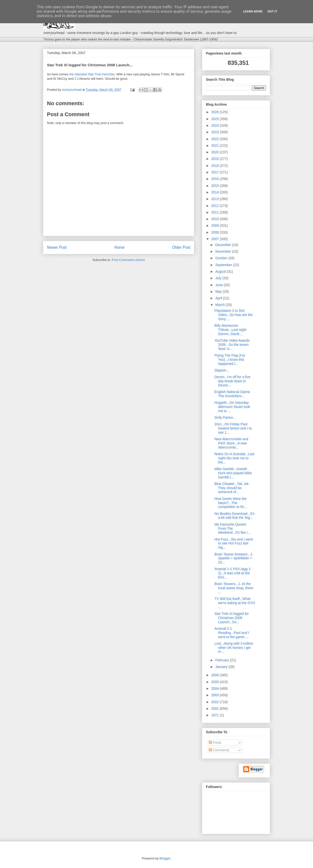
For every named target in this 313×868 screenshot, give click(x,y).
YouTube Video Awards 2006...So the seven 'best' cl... (232, 345)
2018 (216, 166)
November (224, 251)
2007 (216, 239)
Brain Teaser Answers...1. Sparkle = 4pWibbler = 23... (234, 558)
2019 (216, 159)
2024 (216, 125)
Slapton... (222, 370)
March (220, 305)
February (223, 660)
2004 (216, 688)
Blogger (165, 858)
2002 (216, 702)
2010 (216, 219)
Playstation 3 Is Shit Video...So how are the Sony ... (234, 315)
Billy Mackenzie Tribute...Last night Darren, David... (230, 330)
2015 (216, 186)
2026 (216, 112)
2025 (216, 119)
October (222, 258)
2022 (216, 139)
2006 (216, 675)
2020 (216, 152)
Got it (272, 11)
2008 (216, 232)
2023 (216, 132)
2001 (216, 709)
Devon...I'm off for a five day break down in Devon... (232, 381)
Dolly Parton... (225, 417)
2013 (216, 199)
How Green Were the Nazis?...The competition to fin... (231, 503)
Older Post (181, 247)
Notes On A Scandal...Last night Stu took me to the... (234, 458)
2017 (216, 172)
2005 (216, 682)
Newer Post (57, 247)
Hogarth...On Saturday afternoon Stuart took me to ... (232, 407)
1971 (216, 715)
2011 (216, 212)
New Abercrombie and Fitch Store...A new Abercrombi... (231, 443)
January (222, 667)
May (219, 292)
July (219, 278)
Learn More (253, 11)
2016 (216, 179)
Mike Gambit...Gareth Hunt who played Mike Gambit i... (233, 473)
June (219, 285)
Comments (219, 750)
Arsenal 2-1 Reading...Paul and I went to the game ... (232, 633)
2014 (216, 192)
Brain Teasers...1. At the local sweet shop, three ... (234, 588)
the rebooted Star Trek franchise (92, 74)
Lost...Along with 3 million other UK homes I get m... (234, 648)
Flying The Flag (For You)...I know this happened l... (230, 360)
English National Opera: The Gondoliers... (233, 394)
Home (120, 247)
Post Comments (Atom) (128, 260)
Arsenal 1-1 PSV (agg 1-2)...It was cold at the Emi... (233, 573)
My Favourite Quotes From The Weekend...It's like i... (232, 529)
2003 (216, 695)
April (219, 298)
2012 (216, 206)
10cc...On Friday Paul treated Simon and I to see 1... (233, 428)
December (224, 245)
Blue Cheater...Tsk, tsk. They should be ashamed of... (232, 488)
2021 (216, 146)
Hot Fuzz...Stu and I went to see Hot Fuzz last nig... (234, 543)
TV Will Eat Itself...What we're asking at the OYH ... (235, 603)
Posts (215, 743)
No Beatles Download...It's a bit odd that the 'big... (235, 516)
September (224, 265)
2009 (216, 225)
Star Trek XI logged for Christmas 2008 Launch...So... (232, 618)
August (221, 271)
